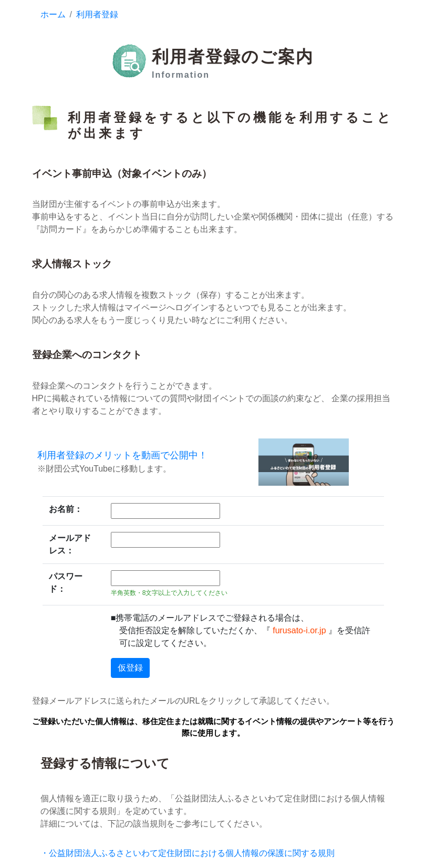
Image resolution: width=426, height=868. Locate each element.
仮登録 (130, 668)
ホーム (53, 14)
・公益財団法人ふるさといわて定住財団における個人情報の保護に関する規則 (188, 853)
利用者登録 (97, 14)
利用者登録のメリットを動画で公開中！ (122, 455)
